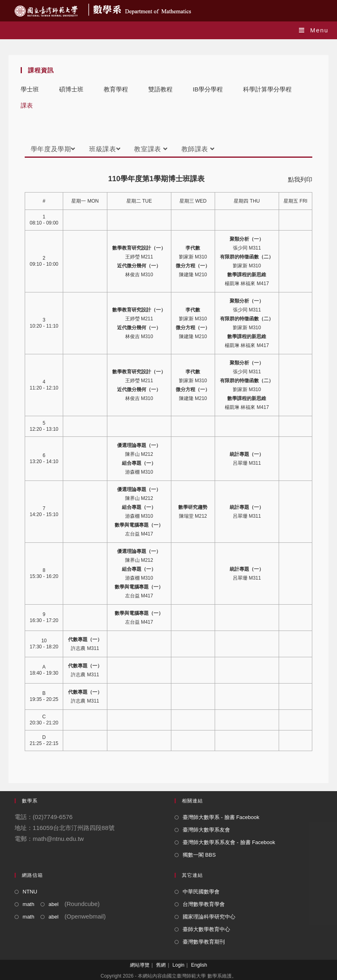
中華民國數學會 (201, 892)
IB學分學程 (208, 89)
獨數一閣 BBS (199, 855)
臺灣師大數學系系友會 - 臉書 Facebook (229, 842)
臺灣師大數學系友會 (206, 830)
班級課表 (105, 149)
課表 (27, 105)
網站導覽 (140, 965)
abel (54, 904)
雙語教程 (160, 89)
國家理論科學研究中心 (209, 917)
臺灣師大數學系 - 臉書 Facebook (221, 817)
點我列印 (300, 179)
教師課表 (198, 149)
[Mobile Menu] (314, 30)
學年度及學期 (53, 149)
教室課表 (151, 149)
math (29, 904)
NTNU (30, 892)
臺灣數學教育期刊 (204, 942)
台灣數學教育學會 (204, 904)
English (199, 965)
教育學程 (116, 89)
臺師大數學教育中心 (206, 929)
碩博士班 (71, 89)
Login (178, 965)
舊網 (161, 965)
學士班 (30, 89)
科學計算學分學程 (267, 89)
